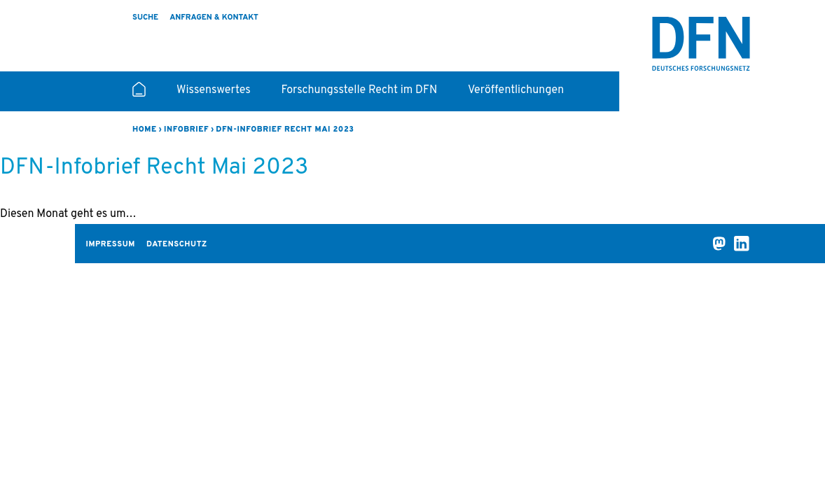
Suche (145, 17)
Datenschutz (177, 244)
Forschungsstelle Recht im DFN (360, 90)
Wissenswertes (214, 90)
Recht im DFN (701, 44)
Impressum (111, 244)
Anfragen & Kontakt (214, 17)
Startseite (139, 95)
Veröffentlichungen (516, 90)
